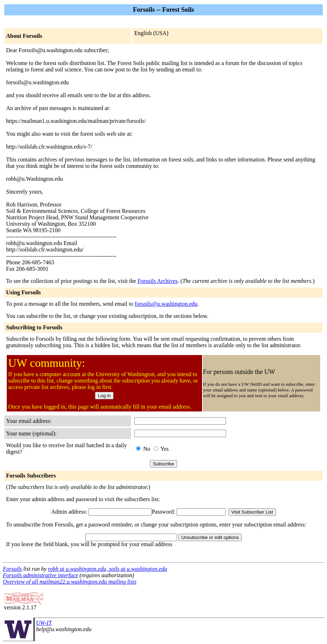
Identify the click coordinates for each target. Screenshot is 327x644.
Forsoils (12, 569)
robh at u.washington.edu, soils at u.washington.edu (107, 569)
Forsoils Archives (157, 281)
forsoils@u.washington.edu (166, 304)
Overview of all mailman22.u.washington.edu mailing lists (70, 582)
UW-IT (44, 623)
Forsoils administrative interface (41, 575)
